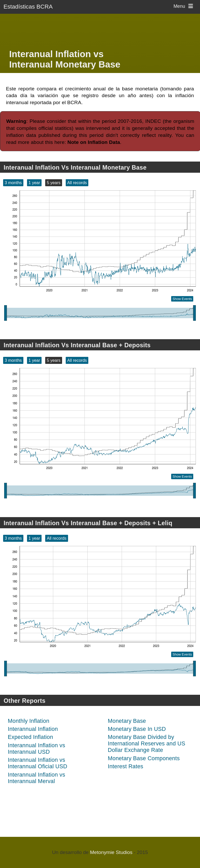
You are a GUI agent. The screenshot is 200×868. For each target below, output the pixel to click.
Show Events (182, 299)
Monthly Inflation (29, 721)
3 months (13, 183)
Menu (184, 6)
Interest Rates (125, 766)
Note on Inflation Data (94, 142)
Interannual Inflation (33, 729)
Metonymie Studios (111, 852)
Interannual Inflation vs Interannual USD (36, 749)
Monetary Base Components (144, 758)
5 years (54, 183)
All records (77, 183)
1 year (34, 183)
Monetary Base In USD (137, 729)
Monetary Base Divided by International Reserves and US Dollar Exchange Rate (146, 744)
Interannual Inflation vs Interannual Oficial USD (38, 763)
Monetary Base (127, 721)
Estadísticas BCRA (28, 7)
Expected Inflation (30, 737)
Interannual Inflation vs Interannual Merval (36, 778)
